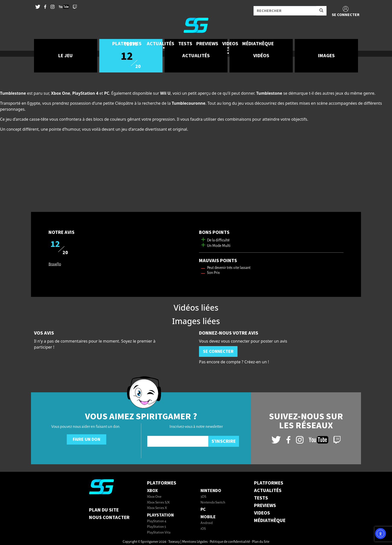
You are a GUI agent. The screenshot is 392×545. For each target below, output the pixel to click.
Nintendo (211, 491)
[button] (127, 44)
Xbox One (154, 497)
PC (203, 509)
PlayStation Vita (159, 533)
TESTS (261, 498)
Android (207, 523)
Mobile (208, 517)
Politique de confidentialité (230, 542)
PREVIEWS (265, 506)
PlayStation (160, 515)
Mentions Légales (195, 542)
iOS (203, 529)
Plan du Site (104, 510)
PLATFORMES (269, 483)
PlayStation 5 (156, 527)
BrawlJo (55, 264)
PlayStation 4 (157, 521)
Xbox (152, 491)
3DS (203, 497)
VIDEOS (262, 513)
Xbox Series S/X (158, 503)
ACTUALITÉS (268, 491)
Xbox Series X (157, 508)
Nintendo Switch (213, 503)
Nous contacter (109, 518)
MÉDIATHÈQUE (270, 521)
